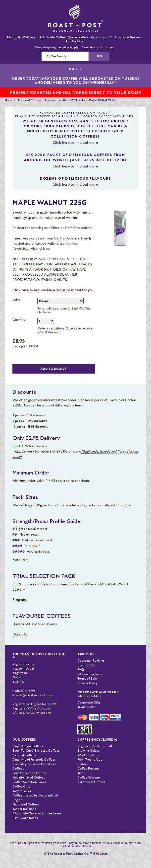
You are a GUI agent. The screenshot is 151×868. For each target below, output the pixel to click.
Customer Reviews (128, 37)
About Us (13, 37)
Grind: (17, 300)
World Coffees (88, 755)
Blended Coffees (24, 755)
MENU (75, 69)
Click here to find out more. (75, 143)
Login (110, 47)
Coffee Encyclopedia (97, 740)
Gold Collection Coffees (30, 773)
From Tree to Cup (90, 759)
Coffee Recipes (88, 768)
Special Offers (78, 37)
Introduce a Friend (90, 674)
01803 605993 (25, 691)
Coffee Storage (89, 777)
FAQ (41, 37)
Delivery (29, 37)
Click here (21, 290)
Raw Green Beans (25, 818)
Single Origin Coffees (28, 746)
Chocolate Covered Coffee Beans (37, 813)
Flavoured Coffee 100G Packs (105, 117)
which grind (61, 290)
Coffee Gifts (21, 786)
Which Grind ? (101, 37)
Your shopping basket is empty (57, 47)
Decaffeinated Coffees (29, 777)
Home (9, 100)
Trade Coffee (56, 37)
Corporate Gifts (89, 702)
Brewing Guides (89, 750)
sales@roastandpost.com (34, 695)
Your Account (92, 47)
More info (20, 560)
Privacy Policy (88, 683)
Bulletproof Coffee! (91, 782)
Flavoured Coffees (29, 100)
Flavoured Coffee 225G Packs (65, 100)
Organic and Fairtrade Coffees (34, 759)
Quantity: (19, 320)
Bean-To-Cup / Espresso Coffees (36, 750)
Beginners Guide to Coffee (96, 746)
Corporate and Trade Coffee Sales (98, 694)
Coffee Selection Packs (29, 782)
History (83, 764)
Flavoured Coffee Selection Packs (74, 113)
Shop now (20, 600)
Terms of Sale (87, 678)
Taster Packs (22, 791)
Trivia (81, 773)
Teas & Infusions (24, 809)
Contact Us (74, 41)
